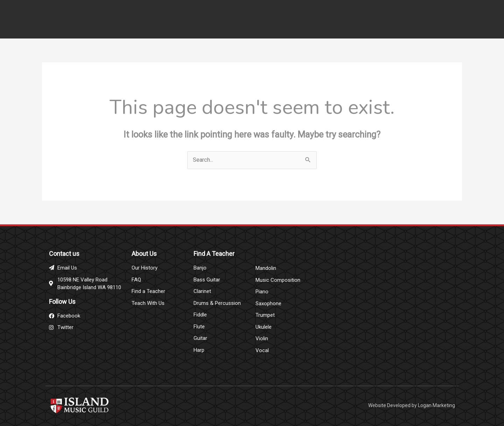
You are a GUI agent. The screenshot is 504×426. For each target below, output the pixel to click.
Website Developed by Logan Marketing (412, 403)
